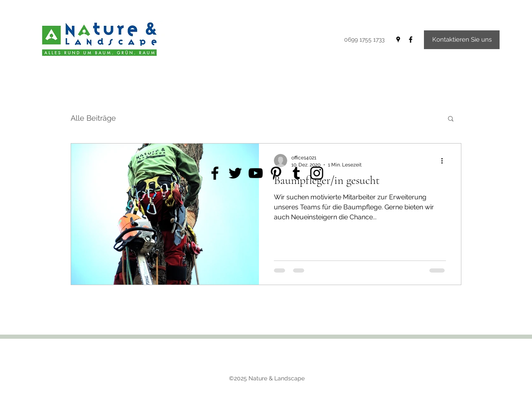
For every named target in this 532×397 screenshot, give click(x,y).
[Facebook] (411, 40)
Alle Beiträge (93, 118)
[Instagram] (317, 173)
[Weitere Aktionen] (445, 161)
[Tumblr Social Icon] (296, 173)
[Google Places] (398, 40)
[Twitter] (235, 173)
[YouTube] (256, 173)
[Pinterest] (276, 173)
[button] (451, 119)
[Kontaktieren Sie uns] (462, 40)
